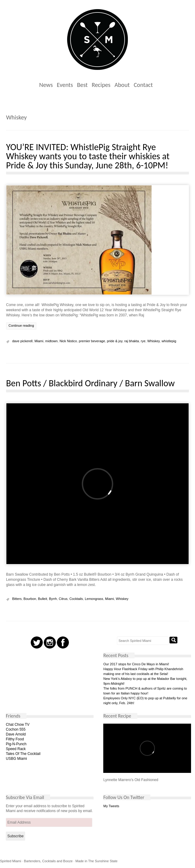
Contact (143, 85)
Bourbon (30, 599)
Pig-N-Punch (16, 744)
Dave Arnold (16, 734)
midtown (51, 341)
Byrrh (53, 599)
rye (143, 341)
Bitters (17, 599)
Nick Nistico (68, 341)
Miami (39, 341)
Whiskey (154, 341)
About (122, 85)
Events (65, 85)
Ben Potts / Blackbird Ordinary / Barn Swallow (90, 383)
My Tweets (111, 806)
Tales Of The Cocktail (23, 754)
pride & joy (115, 341)
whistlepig (169, 341)
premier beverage (92, 341)
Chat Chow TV (18, 725)
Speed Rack (16, 749)
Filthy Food (15, 739)
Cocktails (76, 599)
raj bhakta (132, 341)
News (46, 85)
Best (82, 85)
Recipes (101, 85)
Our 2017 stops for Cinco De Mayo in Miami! (136, 664)
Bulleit (43, 599)
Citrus (63, 599)
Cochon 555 (16, 729)
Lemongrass (94, 599)
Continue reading (21, 325)
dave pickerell (22, 341)
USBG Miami (16, 759)
